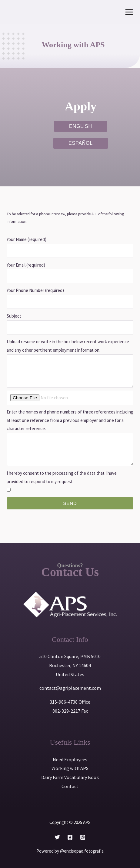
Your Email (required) (26, 265)
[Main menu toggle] (129, 12)
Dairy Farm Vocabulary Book (70, 777)
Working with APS (70, 768)
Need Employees (70, 759)
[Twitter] (57, 837)
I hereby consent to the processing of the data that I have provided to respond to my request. (62, 477)
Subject (14, 316)
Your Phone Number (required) (35, 290)
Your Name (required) (27, 239)
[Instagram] (83, 837)
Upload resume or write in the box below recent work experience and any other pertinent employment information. (68, 346)
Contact (70, 786)
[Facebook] (70, 837)
